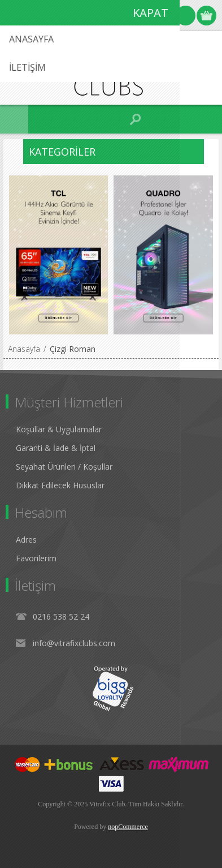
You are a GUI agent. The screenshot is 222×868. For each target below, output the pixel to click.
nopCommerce (128, 827)
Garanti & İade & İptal (56, 448)
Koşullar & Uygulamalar (59, 429)
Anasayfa (24, 349)
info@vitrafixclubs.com (74, 643)
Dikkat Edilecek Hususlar (60, 485)
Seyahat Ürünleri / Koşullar (64, 467)
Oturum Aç (186, 16)
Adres (26, 540)
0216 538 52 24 (61, 616)
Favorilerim (36, 558)
